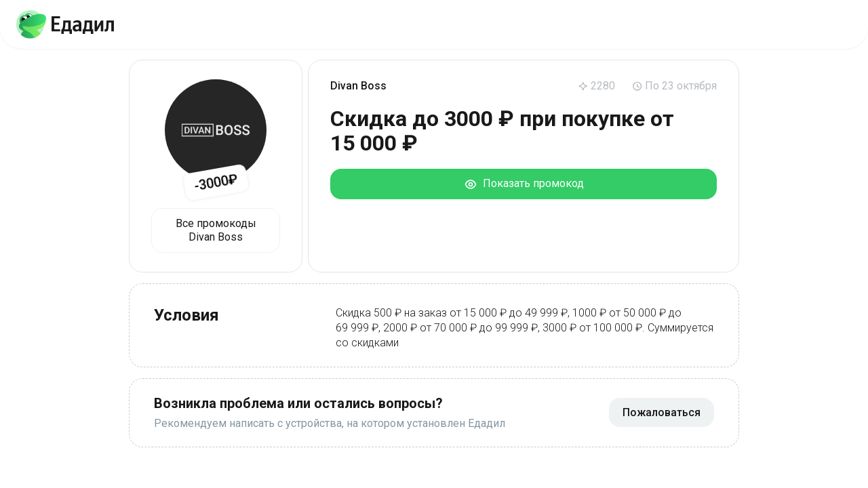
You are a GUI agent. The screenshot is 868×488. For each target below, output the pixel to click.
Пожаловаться (662, 412)
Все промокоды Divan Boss (216, 230)
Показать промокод (524, 184)
